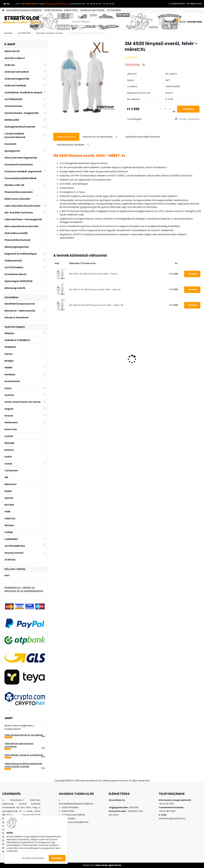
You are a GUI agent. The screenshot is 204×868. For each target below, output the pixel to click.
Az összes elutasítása (33, 858)
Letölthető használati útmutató (143, 137)
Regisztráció (196, 4)
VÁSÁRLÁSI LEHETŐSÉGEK (92, 10)
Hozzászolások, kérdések (74, 145)
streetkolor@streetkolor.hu (57, 4)
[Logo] (22, 22)
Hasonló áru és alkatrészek (101, 137)
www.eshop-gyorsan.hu (108, 865)
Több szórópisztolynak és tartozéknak (24, 735)
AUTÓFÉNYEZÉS (24, 33)
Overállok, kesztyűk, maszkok (49, 33)
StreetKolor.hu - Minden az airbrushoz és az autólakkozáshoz (24, 589)
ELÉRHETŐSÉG (71, 10)
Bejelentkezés (178, 4)
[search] (132, 23)
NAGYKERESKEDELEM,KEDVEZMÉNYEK (24, 10)
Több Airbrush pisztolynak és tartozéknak (19, 745)
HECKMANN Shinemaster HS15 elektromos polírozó (144, 360)
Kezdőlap (8, 33)
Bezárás (57, 858)
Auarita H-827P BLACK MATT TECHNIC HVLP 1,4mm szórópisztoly (109, 357)
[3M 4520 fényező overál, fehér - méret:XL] (84, 80)
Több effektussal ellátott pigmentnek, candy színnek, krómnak (23, 765)
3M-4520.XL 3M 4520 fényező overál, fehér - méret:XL (95, 290)
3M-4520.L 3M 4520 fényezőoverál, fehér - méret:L (93, 274)
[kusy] (165, 109)
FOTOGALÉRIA (114, 10)
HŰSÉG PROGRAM (53, 10)
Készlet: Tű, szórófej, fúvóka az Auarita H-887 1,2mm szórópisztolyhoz (70, 355)
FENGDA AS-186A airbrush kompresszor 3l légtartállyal (184, 357)
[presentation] (55, 354)
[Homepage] (3, 10)
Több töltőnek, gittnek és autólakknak (24, 755)
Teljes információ (66, 137)
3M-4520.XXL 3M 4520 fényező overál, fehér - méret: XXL (96, 305)
